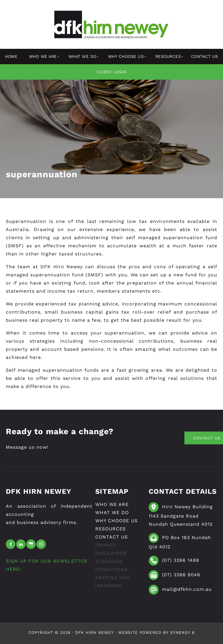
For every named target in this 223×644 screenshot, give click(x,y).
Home (11, 56)
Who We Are (43, 56)
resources (168, 56)
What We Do (82, 56)
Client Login (111, 72)
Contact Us (205, 56)
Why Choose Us (126, 56)
